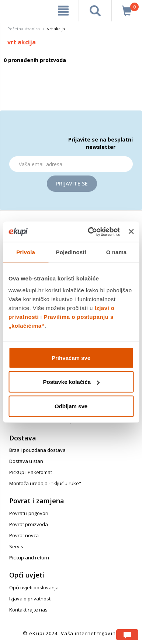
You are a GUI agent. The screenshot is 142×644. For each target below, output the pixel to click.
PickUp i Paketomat (31, 472)
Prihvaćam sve (71, 357)
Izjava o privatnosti (30, 599)
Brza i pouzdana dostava (37, 450)
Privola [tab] (26, 252)
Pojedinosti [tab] (71, 252)
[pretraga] (95, 11)
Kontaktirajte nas (28, 610)
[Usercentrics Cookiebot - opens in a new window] (90, 232)
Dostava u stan (26, 461)
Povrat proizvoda (29, 524)
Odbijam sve (71, 406)
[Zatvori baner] (131, 232)
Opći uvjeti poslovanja (34, 587)
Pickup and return (29, 558)
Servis (16, 546)
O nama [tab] (117, 252)
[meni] (63, 11)
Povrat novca (24, 535)
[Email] (71, 164)
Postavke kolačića (71, 382)
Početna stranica (24, 29)
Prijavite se (72, 183)
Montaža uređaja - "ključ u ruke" (45, 483)
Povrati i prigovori (29, 513)
